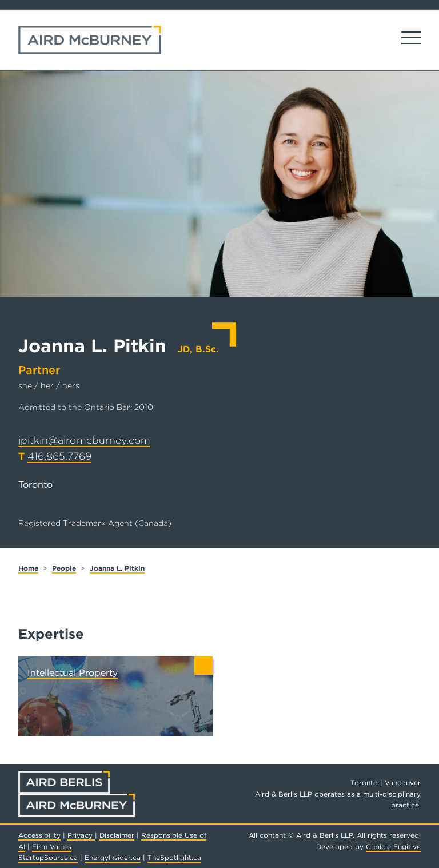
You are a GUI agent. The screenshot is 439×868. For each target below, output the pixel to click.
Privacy (81, 835)
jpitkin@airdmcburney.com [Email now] (84, 440)
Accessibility (39, 835)
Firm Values (52, 847)
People (64, 568)
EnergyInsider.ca (113, 857)
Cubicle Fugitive (393, 847)
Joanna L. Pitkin (117, 568)
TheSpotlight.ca (174, 857)
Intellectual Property (73, 673)
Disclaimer (117, 835)
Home (28, 568)
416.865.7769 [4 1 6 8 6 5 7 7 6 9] (59, 456)
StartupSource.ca (48, 857)
